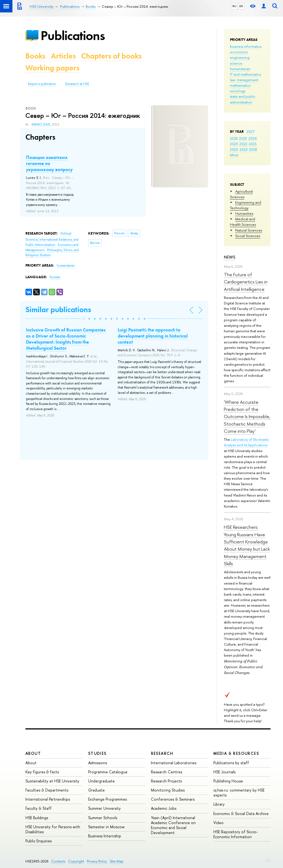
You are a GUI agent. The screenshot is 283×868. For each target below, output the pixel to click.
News (230, 257)
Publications (73, 35)
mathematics (240, 85)
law (233, 80)
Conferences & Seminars (173, 799)
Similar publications (58, 310)
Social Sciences (248, 236)
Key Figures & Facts (42, 772)
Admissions (98, 763)
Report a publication (42, 84)
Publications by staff (231, 763)
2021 (253, 144)
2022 (243, 144)
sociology (238, 91)
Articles (63, 56)
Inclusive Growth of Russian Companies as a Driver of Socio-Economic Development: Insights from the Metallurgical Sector (66, 339)
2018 (253, 149)
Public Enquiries (39, 841)
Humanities (244, 213)
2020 (234, 149)
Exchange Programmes (108, 799)
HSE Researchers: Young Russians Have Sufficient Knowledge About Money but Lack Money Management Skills (247, 545)
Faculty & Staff (39, 808)
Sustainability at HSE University (52, 781)
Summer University (104, 808)
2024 (253, 138)
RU (234, 6)
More (234, 155)
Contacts (58, 861)
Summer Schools (103, 818)
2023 (234, 144)
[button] (84, 319)
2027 (251, 131)
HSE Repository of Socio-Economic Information (236, 834)
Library (219, 804)
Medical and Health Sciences (243, 222)
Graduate (96, 790)
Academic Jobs (164, 808)
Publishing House (228, 781)
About (33, 753)
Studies (97, 753)
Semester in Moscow (106, 827)
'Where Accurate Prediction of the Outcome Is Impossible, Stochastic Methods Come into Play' (247, 416)
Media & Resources (236, 753)
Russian (55, 277)
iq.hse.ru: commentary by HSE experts (239, 793)
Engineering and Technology (246, 205)
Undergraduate (101, 781)
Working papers (52, 68)
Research (162, 753)
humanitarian (240, 69)
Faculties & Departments (47, 790)
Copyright (76, 861)
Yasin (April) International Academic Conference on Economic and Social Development (173, 825)
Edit (268, 860)
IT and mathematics (245, 74)
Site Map (117, 861)
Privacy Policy (97, 861)
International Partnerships (48, 799)
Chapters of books (111, 56)
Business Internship (105, 836)
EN (241, 6)
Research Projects (166, 781)
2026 (234, 138)
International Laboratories (174, 763)
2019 (244, 149)
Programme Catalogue (108, 772)
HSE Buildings (37, 818)
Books (35, 56)
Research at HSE (77, 84)
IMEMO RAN (41, 124)
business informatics (246, 46)
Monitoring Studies (168, 790)
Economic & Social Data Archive (241, 813)
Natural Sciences (249, 230)
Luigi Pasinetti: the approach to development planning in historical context (153, 336)
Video (218, 823)
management (247, 80)
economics (239, 52)
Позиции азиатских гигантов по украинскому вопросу (49, 163)
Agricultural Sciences (241, 194)
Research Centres (167, 772)
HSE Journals (224, 772)
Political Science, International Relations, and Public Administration (52, 239)
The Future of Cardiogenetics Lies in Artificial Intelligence (246, 282)
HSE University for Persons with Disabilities (53, 829)
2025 (243, 138)
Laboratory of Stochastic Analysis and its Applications (247, 442)
